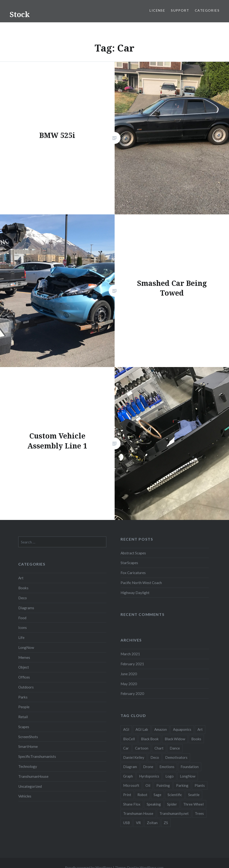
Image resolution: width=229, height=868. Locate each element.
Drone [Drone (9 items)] (148, 767)
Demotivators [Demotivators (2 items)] (176, 757)
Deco (23, 598)
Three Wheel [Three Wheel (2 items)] (193, 804)
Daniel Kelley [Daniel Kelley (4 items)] (134, 757)
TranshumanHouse (33, 776)
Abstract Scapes (133, 553)
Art (21, 578)
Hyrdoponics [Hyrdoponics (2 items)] (149, 776)
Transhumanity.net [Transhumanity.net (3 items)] (174, 813)
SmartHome (28, 746)
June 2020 (129, 674)
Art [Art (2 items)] (200, 729)
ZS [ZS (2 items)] (166, 823)
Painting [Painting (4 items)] (163, 785)
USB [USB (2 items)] (126, 823)
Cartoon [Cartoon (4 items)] (142, 748)
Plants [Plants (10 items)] (200, 785)
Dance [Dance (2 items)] (175, 748)
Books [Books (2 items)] (196, 739)
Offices (24, 677)
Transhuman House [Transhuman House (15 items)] (138, 813)
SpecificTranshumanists (37, 756)
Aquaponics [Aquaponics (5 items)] (182, 729)
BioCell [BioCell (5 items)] (129, 739)
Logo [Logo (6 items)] (170, 776)
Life (21, 637)
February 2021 (132, 664)
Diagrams (26, 608)
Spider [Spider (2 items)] (172, 804)
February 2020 (132, 693)
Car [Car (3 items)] (126, 748)
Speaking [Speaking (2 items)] (154, 804)
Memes (24, 657)
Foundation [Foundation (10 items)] (190, 767)
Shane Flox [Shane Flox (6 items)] (132, 804)
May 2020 (129, 684)
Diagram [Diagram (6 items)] (130, 767)
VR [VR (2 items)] (138, 823)
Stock (20, 14)
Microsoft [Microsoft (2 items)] (131, 785)
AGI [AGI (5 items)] (126, 729)
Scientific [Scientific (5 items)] (175, 795)
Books (23, 588)
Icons (23, 627)
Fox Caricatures (133, 573)
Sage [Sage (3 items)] (157, 795)
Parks (23, 697)
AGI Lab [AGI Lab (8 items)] (142, 729)
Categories (207, 10)
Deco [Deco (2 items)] (155, 757)
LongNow (26, 647)
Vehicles (25, 796)
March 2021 (130, 654)
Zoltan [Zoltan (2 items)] (152, 823)
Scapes (24, 727)
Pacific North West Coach (141, 583)
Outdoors (26, 687)
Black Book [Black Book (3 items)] (150, 739)
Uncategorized (30, 786)
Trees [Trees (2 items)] (199, 813)
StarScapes (129, 563)
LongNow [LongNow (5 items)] (188, 776)
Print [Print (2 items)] (127, 795)
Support (180, 10)
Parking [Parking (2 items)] (182, 785)
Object (24, 667)
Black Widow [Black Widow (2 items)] (175, 739)
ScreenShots (28, 737)
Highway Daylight (135, 593)
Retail (23, 717)
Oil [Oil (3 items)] (148, 785)
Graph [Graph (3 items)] (128, 776)
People (24, 707)
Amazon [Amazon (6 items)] (161, 729)
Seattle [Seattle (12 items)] (194, 795)
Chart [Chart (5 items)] (159, 748)
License (157, 10)
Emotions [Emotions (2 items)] (167, 767)
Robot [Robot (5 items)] (142, 795)
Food (22, 618)
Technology (28, 766)
